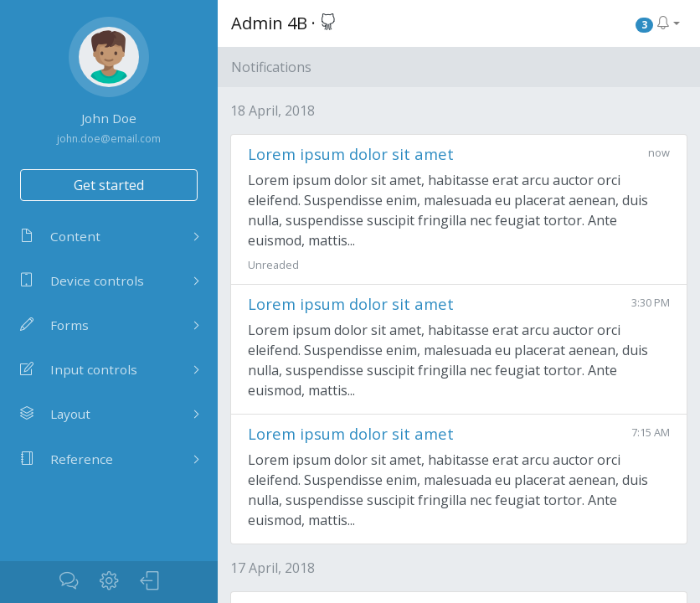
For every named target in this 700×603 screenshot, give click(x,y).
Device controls (82, 281)
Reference (67, 459)
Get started (109, 185)
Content (60, 236)
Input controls (79, 369)
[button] (658, 23)
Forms (54, 325)
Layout (55, 414)
